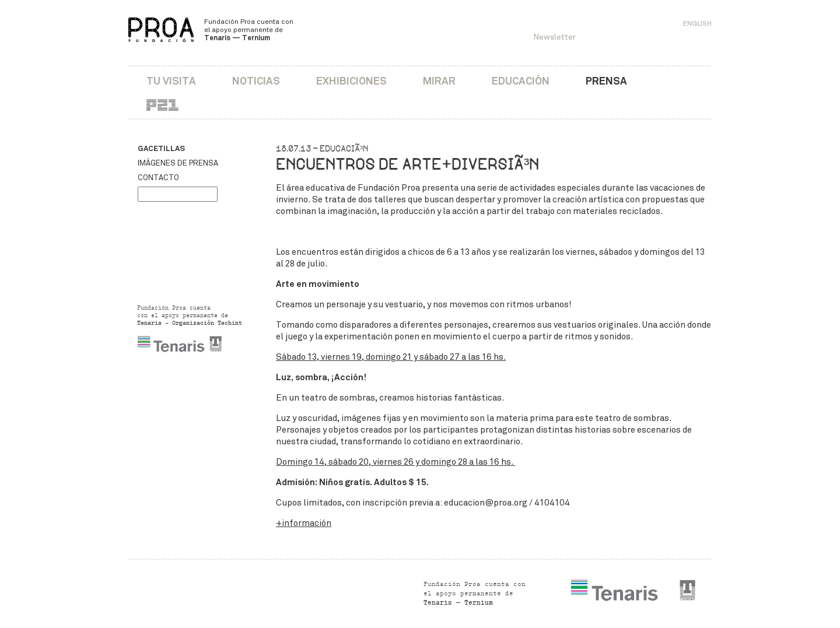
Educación (521, 81)
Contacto (158, 178)
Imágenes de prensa (178, 163)
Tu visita (171, 81)
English (697, 23)
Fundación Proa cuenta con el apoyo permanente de (249, 30)
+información (304, 523)
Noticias (256, 81)
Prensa (606, 81)
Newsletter (554, 37)
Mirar (439, 81)
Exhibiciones (351, 81)
